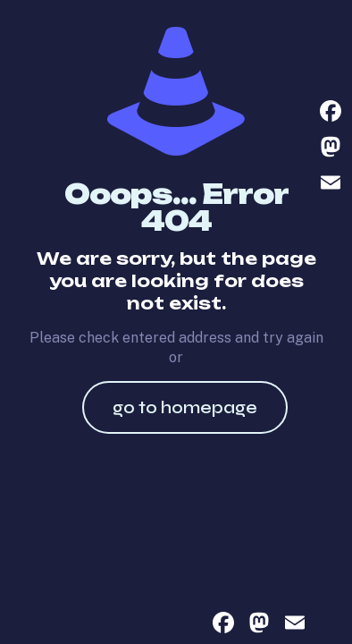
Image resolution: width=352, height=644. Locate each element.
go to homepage (185, 407)
